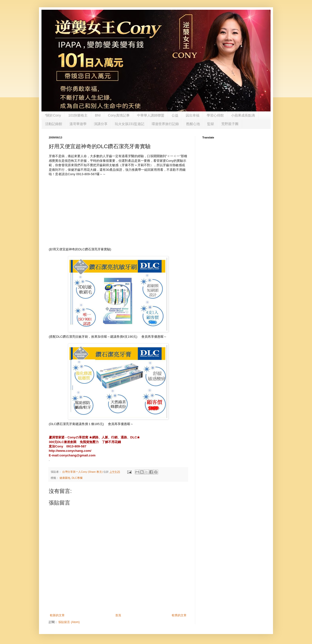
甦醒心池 (193, 124)
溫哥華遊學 (78, 124)
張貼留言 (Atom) (69, 622)
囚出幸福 (193, 115)
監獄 (211, 124)
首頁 (118, 615)
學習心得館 (215, 115)
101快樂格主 (78, 115)
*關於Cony (53, 115)
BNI (98, 115)
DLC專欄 (77, 478)
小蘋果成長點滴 (243, 115)
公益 (175, 115)
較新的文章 (57, 615)
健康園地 (65, 478)
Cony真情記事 (119, 115)
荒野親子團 (230, 124)
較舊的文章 (179, 615)
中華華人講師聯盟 (151, 115)
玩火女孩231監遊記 (130, 124)
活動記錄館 (54, 124)
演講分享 (101, 124)
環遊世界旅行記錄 (165, 124)
